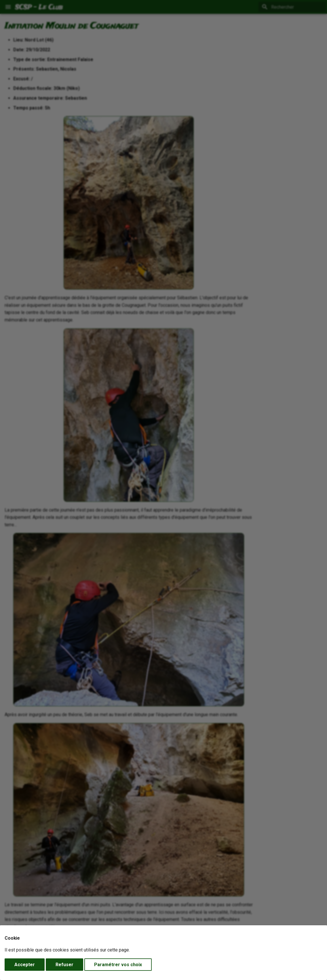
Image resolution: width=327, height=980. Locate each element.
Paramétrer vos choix (118, 965)
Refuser (64, 965)
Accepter (25, 965)
